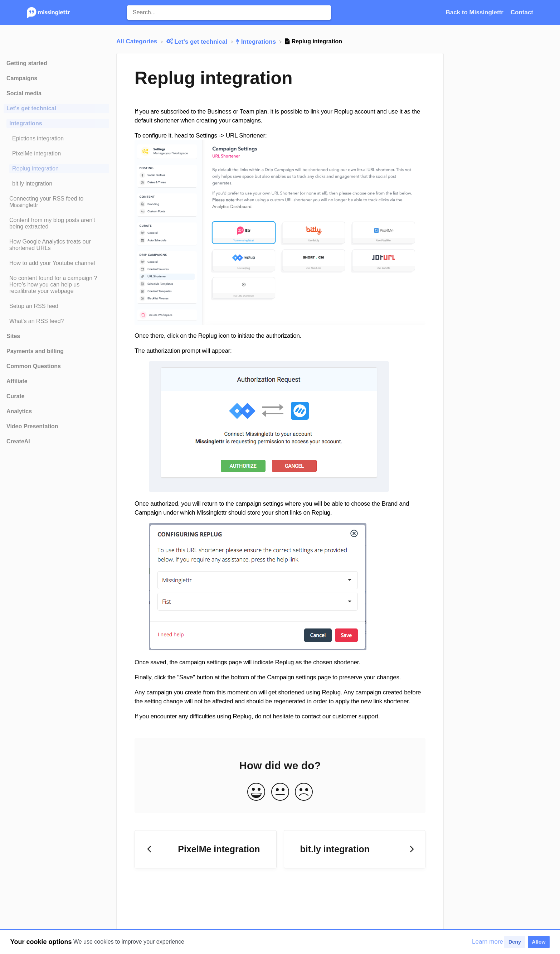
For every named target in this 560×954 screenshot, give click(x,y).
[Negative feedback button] (304, 792)
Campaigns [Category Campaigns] (22, 78)
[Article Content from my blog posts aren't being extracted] (56, 223)
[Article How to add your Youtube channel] (56, 263)
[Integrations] (257, 41)
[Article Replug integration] (56, 169)
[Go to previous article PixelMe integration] (206, 849)
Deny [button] (515, 942)
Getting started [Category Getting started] (27, 63)
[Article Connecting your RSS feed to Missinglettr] (56, 202)
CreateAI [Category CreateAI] (18, 441)
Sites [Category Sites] (13, 336)
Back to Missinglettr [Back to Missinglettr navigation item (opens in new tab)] (475, 12)
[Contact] (522, 12)
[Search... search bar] (229, 13)
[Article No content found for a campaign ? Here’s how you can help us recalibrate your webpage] (56, 285)
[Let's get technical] (198, 41)
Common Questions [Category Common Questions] (34, 366)
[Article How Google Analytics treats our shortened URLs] (56, 245)
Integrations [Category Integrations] (26, 123)
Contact (522, 12)
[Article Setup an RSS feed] (56, 306)
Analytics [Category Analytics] (19, 411)
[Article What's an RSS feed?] (56, 321)
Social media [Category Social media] (24, 93)
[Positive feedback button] (256, 792)
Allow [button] (539, 942)
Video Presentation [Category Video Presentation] (32, 426)
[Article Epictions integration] (56, 139)
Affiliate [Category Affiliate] (17, 381)
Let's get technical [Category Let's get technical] (31, 108)
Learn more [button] (488, 942)
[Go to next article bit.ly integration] (355, 849)
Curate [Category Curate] (16, 396)
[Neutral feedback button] (280, 792)
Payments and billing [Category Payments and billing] (35, 351)
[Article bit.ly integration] (56, 184)
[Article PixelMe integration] (56, 154)
